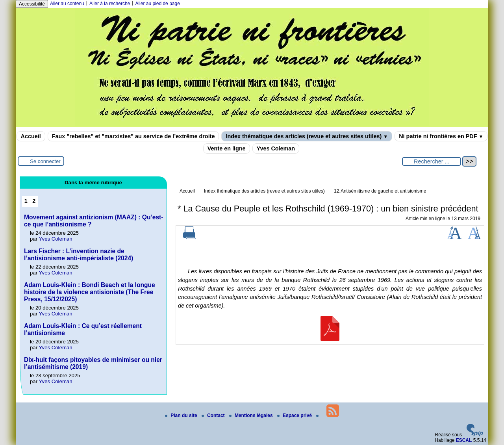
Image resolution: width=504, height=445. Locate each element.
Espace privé (295, 415)
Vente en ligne (227, 148)
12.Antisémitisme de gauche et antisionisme (380, 191)
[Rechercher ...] (432, 161)
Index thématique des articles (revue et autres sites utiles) (307, 136)
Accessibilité (32, 4)
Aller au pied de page (157, 4)
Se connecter (45, 161)
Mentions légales (252, 415)
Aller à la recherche (110, 4)
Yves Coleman (276, 148)
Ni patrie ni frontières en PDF (441, 136)
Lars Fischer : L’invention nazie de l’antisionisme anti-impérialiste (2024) (79, 255)
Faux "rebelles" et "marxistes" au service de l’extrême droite (133, 136)
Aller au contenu (67, 4)
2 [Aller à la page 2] (34, 201)
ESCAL (464, 440)
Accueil (31, 136)
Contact (214, 415)
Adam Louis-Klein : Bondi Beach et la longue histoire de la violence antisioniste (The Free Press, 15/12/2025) (90, 292)
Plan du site (182, 415)
